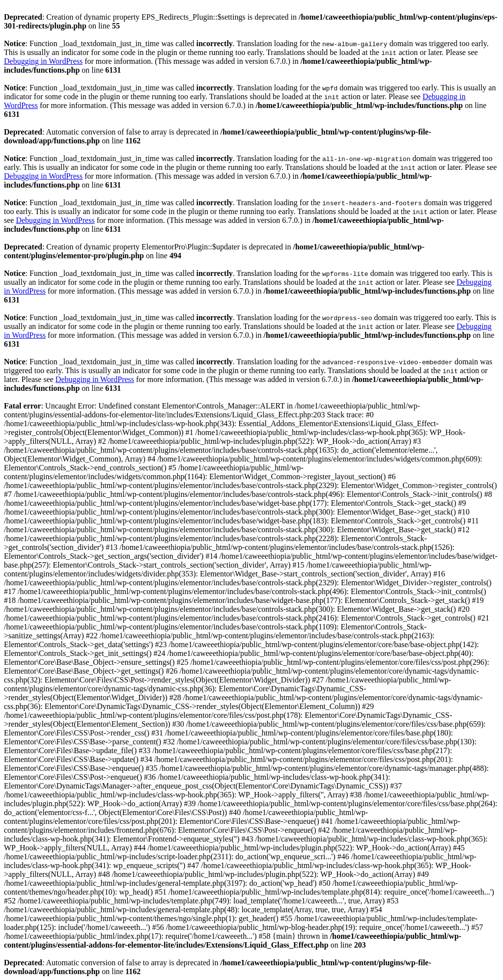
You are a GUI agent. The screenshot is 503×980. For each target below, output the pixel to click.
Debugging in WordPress (43, 61)
